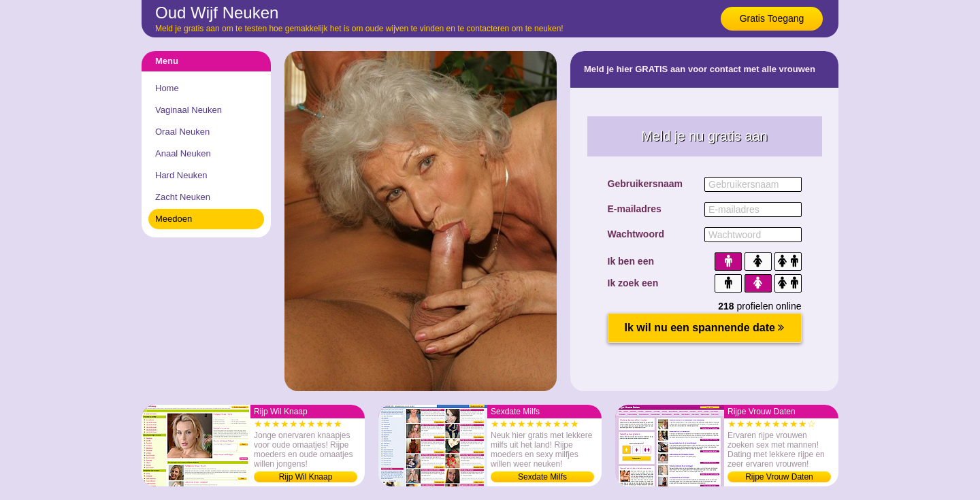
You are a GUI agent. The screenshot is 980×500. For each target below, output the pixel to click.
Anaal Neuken (183, 153)
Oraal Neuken (182, 132)
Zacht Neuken (183, 197)
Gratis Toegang (772, 18)
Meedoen (174, 219)
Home (167, 88)
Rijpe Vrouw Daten (779, 477)
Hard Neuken (181, 175)
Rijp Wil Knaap (306, 477)
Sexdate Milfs (542, 477)
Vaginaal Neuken (189, 110)
